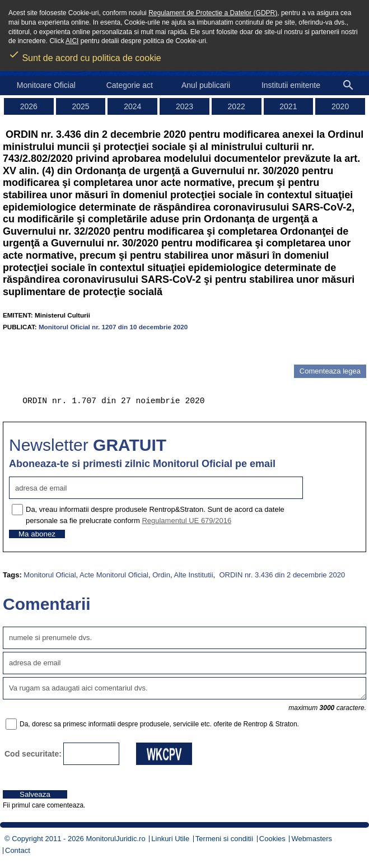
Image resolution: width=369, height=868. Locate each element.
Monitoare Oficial (46, 85)
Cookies (272, 839)
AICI (72, 41)
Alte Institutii (193, 575)
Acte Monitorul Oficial (114, 575)
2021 (288, 106)
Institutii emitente (291, 85)
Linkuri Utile (170, 839)
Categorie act (130, 85)
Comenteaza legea (330, 371)
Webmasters (312, 839)
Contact (18, 850)
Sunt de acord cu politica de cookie (85, 54)
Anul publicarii (206, 85)
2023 (185, 106)
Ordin (161, 575)
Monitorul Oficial (50, 575)
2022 (237, 106)
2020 (340, 106)
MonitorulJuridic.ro (115, 839)
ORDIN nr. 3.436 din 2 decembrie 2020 (281, 575)
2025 (80, 106)
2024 (132, 106)
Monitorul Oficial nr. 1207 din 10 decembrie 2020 (113, 327)
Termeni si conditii (224, 839)
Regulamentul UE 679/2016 (186, 521)
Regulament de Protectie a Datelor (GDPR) (213, 13)
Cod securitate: (33, 754)
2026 (29, 106)
